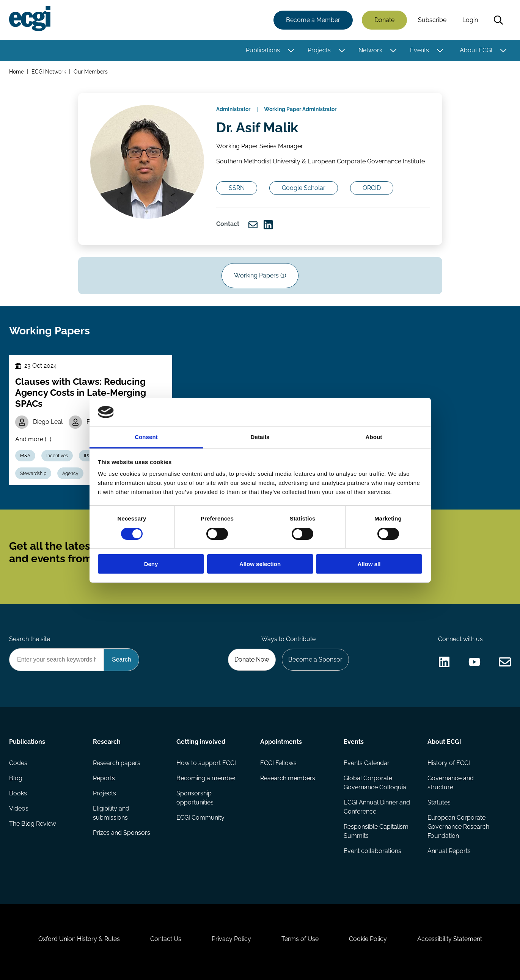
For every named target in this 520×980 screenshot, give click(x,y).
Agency (70, 474)
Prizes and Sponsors (122, 833)
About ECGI (476, 50)
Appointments (281, 742)
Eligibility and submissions (111, 813)
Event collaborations (372, 851)
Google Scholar (304, 188)
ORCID (372, 188)
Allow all (369, 564)
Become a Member (313, 20)
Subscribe (432, 20)
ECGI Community (200, 818)
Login (470, 20)
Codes (18, 763)
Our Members (91, 71)
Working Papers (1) (260, 275)
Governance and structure (451, 783)
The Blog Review (33, 824)
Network (370, 50)
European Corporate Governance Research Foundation (458, 827)
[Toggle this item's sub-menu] (291, 50)
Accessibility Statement (450, 939)
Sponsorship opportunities (195, 798)
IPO (87, 456)
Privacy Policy (231, 939)
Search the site (30, 639)
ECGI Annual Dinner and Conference (377, 807)
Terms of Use (300, 939)
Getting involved (201, 742)
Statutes (439, 802)
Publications (263, 50)
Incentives (57, 456)
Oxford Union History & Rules (79, 939)
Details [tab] (260, 437)
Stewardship (33, 474)
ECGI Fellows (278, 763)
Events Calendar (367, 763)
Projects (319, 50)
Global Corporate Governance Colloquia (375, 783)
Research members (288, 778)
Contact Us (166, 939)
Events (419, 50)
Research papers (117, 763)
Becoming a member (206, 778)
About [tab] (374, 437)
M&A (25, 456)
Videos (19, 808)
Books (18, 793)
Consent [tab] (146, 437)
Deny (151, 564)
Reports (104, 778)
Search (498, 20)
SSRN (237, 188)
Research (107, 742)
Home (16, 71)
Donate (384, 20)
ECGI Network (49, 71)
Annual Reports (449, 851)
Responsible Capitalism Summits (376, 831)
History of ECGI (449, 763)
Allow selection (260, 564)
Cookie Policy (368, 939)
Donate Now (252, 659)
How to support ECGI (206, 763)
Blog (16, 778)
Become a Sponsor (315, 659)
